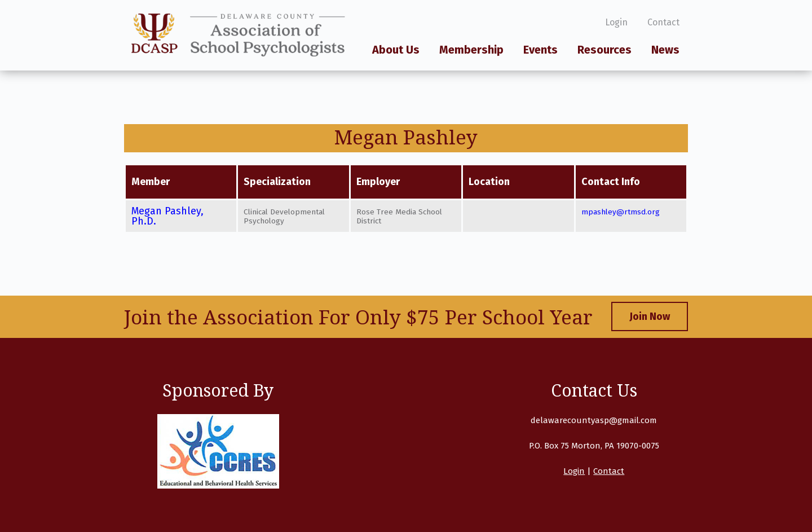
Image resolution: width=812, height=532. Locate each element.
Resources (604, 50)
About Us (396, 50)
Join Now (650, 316)
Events (540, 50)
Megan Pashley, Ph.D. (167, 216)
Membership (471, 50)
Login (616, 22)
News (665, 50)
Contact (663, 22)
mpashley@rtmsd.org (621, 212)
